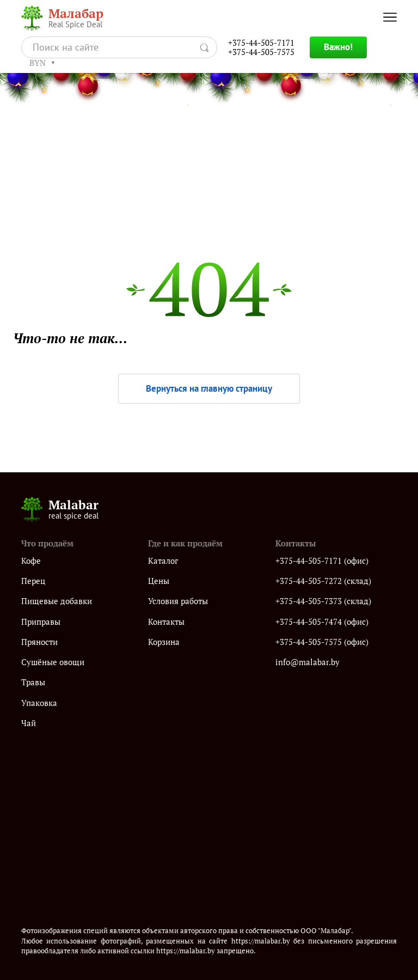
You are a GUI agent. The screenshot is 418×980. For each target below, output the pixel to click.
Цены (159, 581)
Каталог (163, 561)
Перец (33, 581)
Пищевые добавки (57, 601)
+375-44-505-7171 (261, 43)
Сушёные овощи (53, 662)
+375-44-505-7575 (261, 52)
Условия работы (178, 601)
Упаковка (39, 703)
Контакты (166, 622)
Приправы (41, 622)
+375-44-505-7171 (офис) (322, 561)
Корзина (164, 642)
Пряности (39, 642)
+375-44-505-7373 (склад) (323, 601)
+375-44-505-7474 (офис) (322, 622)
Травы (33, 682)
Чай (29, 723)
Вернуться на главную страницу (209, 388)
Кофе (31, 561)
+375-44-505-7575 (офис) (322, 642)
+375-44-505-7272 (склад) (323, 581)
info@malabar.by (308, 662)
